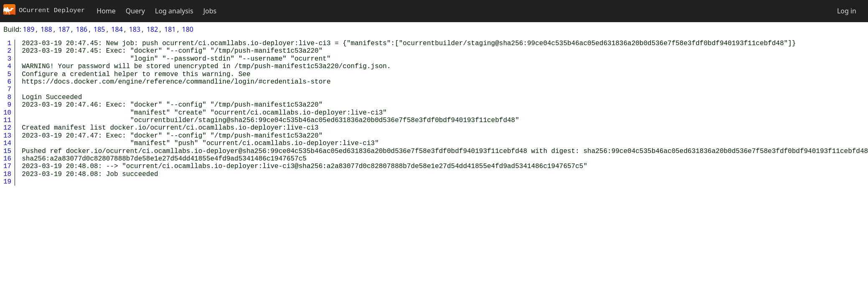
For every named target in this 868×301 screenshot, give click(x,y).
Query (135, 11)
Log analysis (174, 11)
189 (29, 29)
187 (64, 29)
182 (152, 29)
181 (170, 29)
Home (106, 11)
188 (46, 29)
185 (99, 29)
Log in (847, 11)
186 (82, 29)
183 (135, 29)
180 (188, 29)
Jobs (210, 11)
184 (117, 29)
